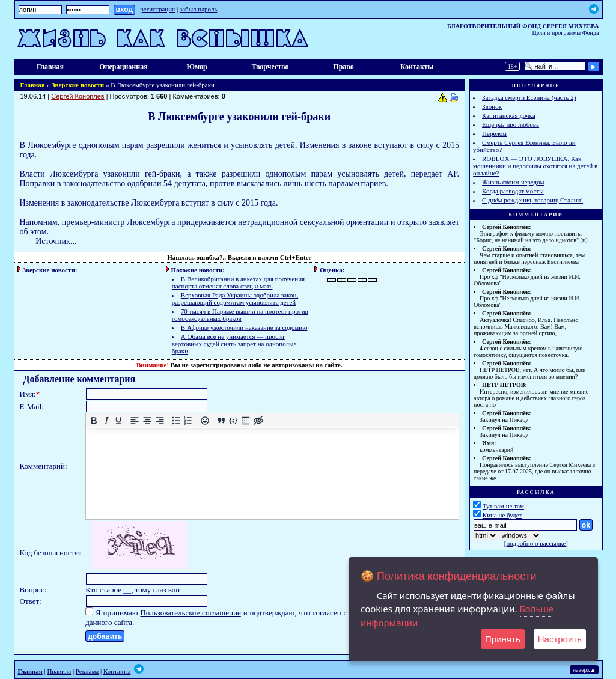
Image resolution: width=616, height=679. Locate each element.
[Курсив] (107, 421)
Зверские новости (78, 85)
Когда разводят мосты (513, 191)
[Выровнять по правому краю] (160, 421)
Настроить (560, 639)
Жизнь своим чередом (513, 182)
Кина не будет (502, 515)
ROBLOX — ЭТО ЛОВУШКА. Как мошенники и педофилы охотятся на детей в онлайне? (535, 166)
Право (343, 67)
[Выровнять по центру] (148, 421)
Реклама (87, 671)
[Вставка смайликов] (205, 421)
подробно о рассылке (536, 543)
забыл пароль (199, 9)
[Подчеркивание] (119, 421)
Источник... (56, 241)
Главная (50, 67)
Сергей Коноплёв (78, 96)
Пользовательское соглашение (190, 613)
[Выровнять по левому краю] (135, 421)
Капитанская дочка (509, 115)
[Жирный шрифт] (94, 421)
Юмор (197, 67)
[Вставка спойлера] (246, 421)
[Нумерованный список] (188, 421)
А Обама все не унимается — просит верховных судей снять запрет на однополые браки (234, 344)
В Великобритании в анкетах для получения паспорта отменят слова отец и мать (238, 282)
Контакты (417, 67)
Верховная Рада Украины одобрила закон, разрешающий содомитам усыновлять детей (235, 299)
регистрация (157, 9)
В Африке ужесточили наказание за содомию (244, 327)
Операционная (123, 67)
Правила (59, 671)
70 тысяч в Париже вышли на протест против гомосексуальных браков (240, 315)
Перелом (494, 133)
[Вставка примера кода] (233, 421)
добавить (105, 636)
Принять (503, 639)
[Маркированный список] (176, 421)
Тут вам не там (503, 506)
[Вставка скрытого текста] (258, 421)
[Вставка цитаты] (221, 421)
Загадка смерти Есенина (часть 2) (529, 97)
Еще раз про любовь (511, 124)
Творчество (270, 67)
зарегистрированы (218, 365)
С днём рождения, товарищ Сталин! (532, 200)
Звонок (492, 106)
